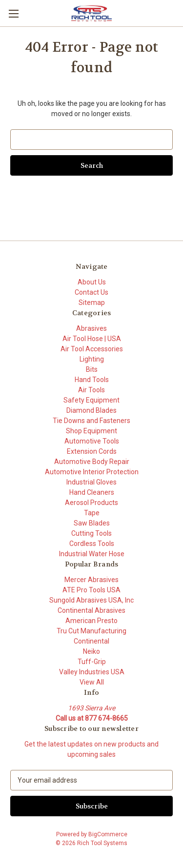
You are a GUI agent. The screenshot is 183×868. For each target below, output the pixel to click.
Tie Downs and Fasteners (91, 421)
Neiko (91, 651)
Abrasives (91, 328)
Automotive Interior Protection (92, 472)
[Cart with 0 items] (178, 13)
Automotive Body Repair (92, 462)
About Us (92, 282)
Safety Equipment (91, 400)
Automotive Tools (92, 441)
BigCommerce (108, 834)
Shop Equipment (91, 431)
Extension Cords (92, 451)
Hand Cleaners (92, 492)
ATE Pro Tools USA (91, 590)
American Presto (91, 621)
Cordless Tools (92, 544)
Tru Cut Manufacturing (91, 631)
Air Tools (91, 390)
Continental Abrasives (91, 610)
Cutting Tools (91, 533)
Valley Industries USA (92, 672)
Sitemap (92, 303)
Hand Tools (92, 380)
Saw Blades (92, 523)
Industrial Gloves (91, 482)
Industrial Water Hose (92, 554)
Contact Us (91, 292)
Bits (92, 369)
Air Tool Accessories (92, 349)
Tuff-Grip (92, 662)
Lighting (92, 359)
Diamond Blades (91, 410)
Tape (92, 513)
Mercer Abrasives (91, 580)
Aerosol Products (91, 503)
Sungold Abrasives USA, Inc (91, 600)
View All (92, 682)
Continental (91, 641)
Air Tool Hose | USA (92, 339)
